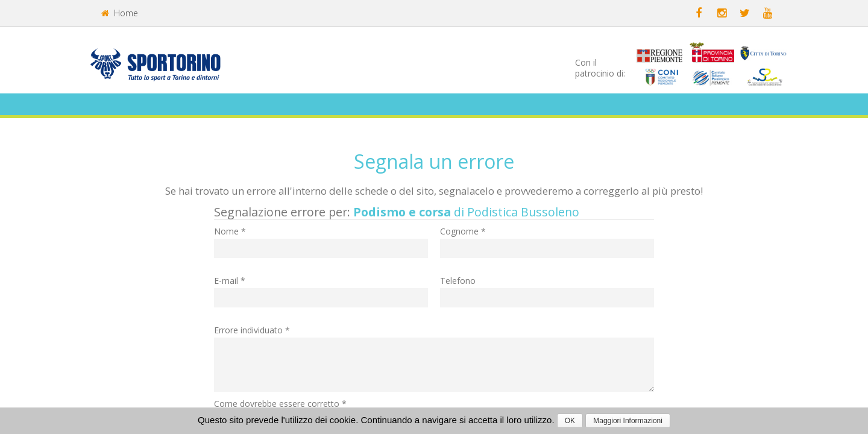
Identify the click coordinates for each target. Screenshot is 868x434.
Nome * (230, 231)
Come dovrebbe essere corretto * (280, 404)
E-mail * (230, 281)
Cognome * (463, 231)
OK (570, 421)
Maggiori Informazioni (628, 421)
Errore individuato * (252, 330)
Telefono (458, 281)
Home (120, 13)
